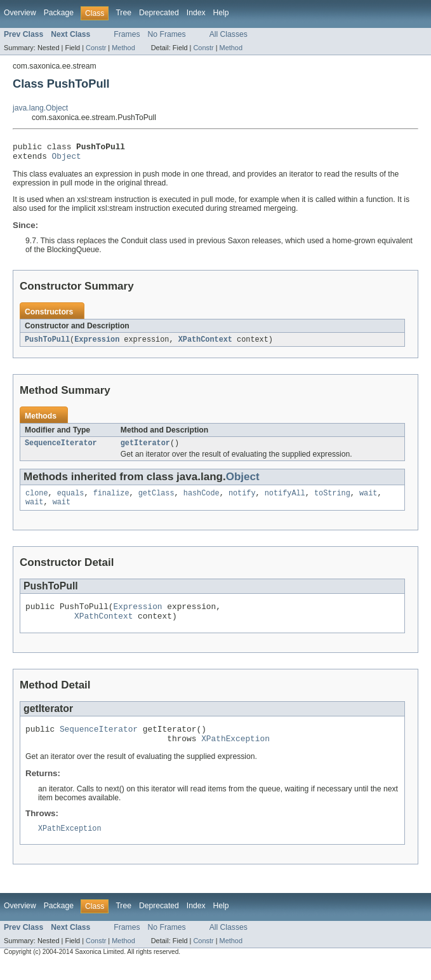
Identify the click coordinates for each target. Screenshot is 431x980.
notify (242, 500)
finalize (111, 500)
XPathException (235, 754)
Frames (127, 34)
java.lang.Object (40, 108)
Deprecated (159, 13)
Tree (123, 13)
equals (71, 500)
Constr (96, 48)
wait (368, 500)
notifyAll (285, 500)
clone (37, 500)
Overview (20, 13)
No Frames (167, 34)
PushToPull (47, 344)
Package (59, 13)
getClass (156, 500)
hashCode (202, 500)
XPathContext (205, 344)
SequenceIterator (61, 448)
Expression (97, 344)
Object (67, 159)
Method (123, 48)
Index (196, 13)
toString (332, 500)
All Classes (229, 34)
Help (221, 13)
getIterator (145, 448)
